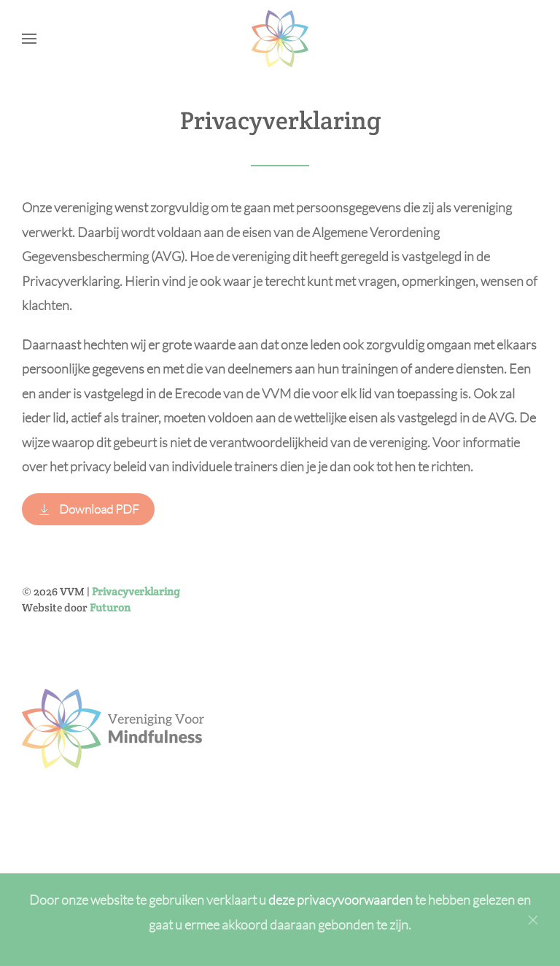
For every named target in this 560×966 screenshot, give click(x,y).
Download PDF (88, 509)
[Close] (533, 920)
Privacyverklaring (136, 591)
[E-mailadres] (223, 762)
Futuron (110, 607)
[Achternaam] (223, 730)
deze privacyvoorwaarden (342, 900)
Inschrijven (223, 802)
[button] (29, 39)
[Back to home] (280, 39)
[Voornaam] (223, 699)
